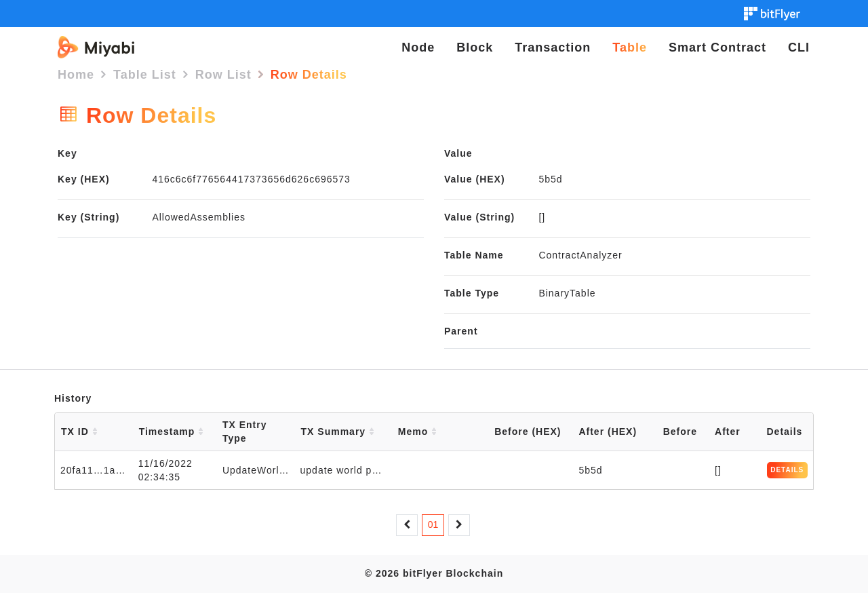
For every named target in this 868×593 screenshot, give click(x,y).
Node (418, 47)
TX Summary (338, 432)
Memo (417, 432)
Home (76, 75)
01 (433, 524)
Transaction (553, 47)
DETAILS (787, 470)
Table (630, 47)
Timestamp (172, 432)
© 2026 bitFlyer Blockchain (434, 573)
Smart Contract (717, 47)
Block (475, 47)
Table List (145, 75)
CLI (799, 47)
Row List (223, 75)
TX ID (79, 432)
